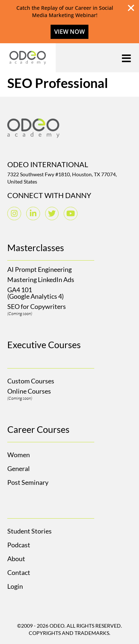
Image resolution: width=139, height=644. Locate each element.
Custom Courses (31, 381)
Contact (19, 572)
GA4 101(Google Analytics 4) (35, 293)
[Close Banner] (131, 8)
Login (15, 586)
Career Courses (38, 429)
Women (19, 455)
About (16, 559)
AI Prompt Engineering (39, 269)
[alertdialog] (69, 22)
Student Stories (29, 531)
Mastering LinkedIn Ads (41, 279)
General (19, 468)
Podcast (19, 545)
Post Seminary (28, 482)
